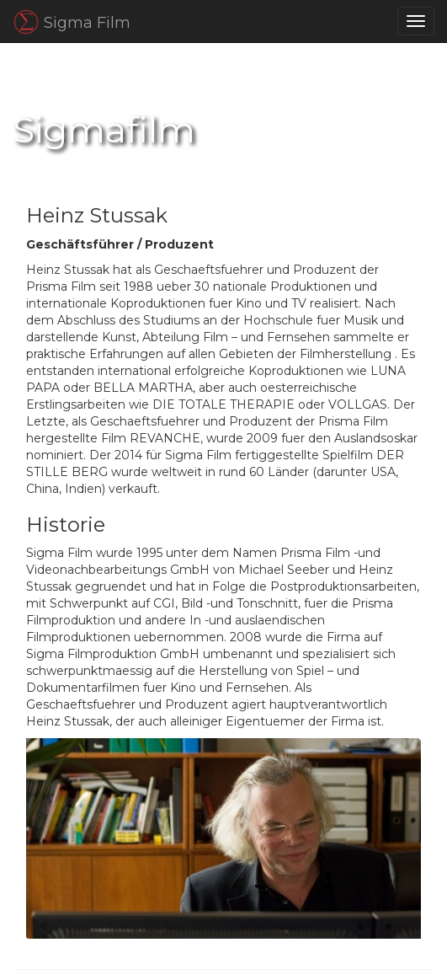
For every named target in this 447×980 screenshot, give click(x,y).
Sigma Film (72, 22)
